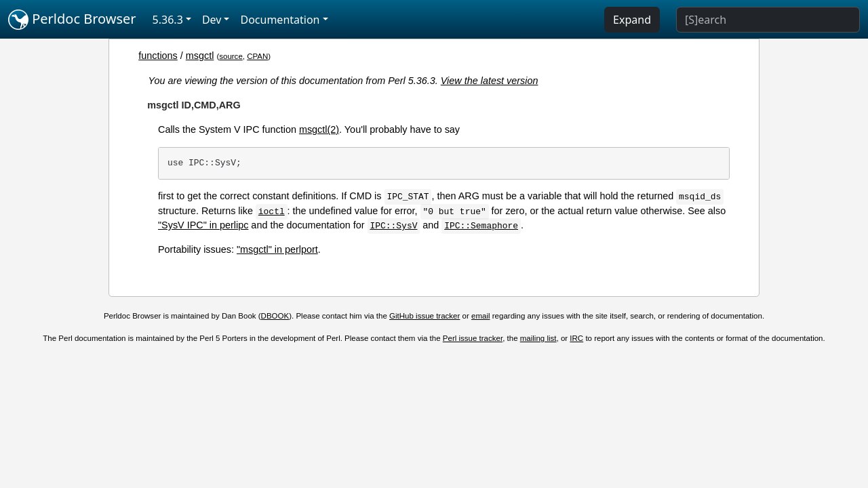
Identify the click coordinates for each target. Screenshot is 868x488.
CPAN (257, 56)
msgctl (200, 56)
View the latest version (490, 81)
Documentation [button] (280, 20)
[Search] (768, 20)
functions (158, 56)
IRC (576, 338)
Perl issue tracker (473, 338)
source (231, 56)
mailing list (538, 338)
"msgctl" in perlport (277, 249)
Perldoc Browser (72, 20)
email (481, 316)
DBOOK (275, 316)
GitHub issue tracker (425, 316)
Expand (632, 20)
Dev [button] (212, 20)
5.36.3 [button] (168, 20)
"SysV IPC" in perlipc (203, 225)
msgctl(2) (319, 129)
